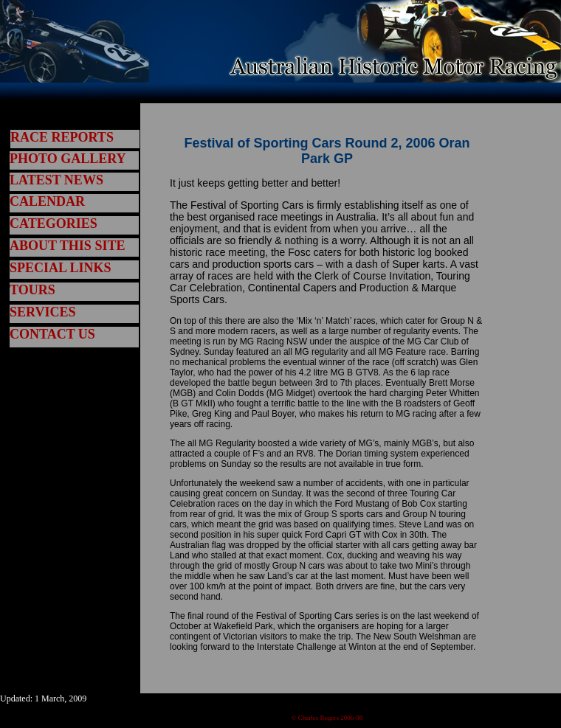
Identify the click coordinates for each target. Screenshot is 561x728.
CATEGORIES (54, 223)
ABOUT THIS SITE (67, 246)
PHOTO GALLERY (68, 159)
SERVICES (42, 312)
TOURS (32, 290)
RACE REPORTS (62, 137)
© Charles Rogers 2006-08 (327, 718)
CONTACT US (52, 334)
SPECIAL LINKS (61, 268)
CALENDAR (47, 201)
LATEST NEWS (56, 180)
